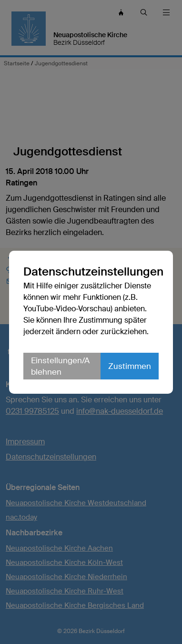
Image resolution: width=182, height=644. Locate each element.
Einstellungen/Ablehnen (60, 366)
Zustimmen (130, 366)
